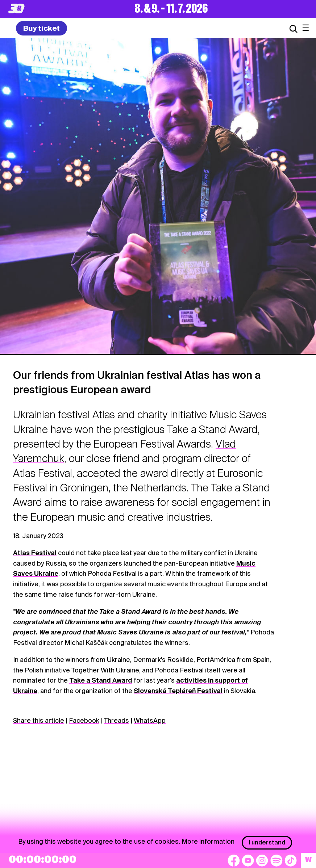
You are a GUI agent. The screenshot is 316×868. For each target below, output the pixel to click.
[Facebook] (234, 860)
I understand (267, 842)
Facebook (84, 720)
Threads (117, 720)
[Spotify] (276, 860)
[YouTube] (248, 860)
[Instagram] (262, 860)
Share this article (39, 720)
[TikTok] (291, 860)
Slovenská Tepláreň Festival (178, 691)
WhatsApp (150, 720)
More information (208, 841)
